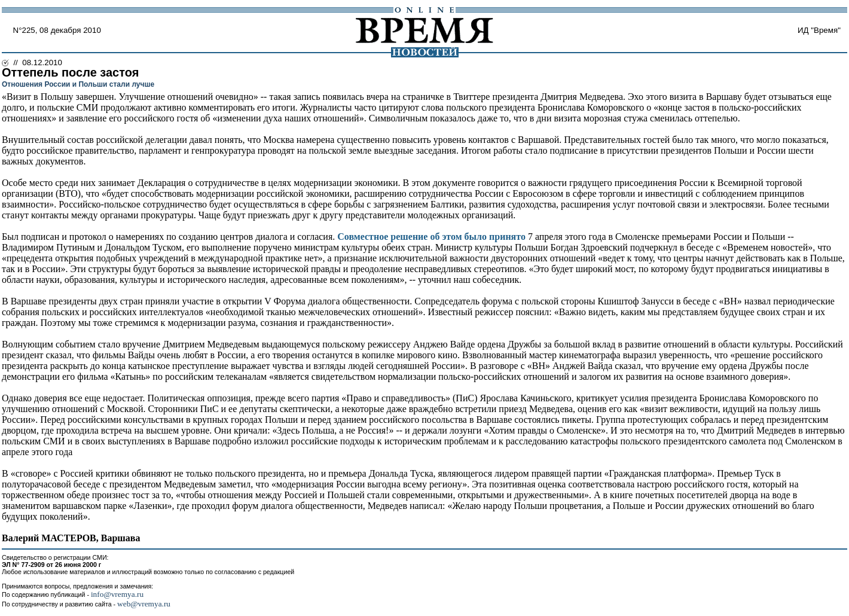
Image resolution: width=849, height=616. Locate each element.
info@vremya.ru (117, 594)
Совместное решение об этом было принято (431, 237)
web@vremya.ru (144, 604)
